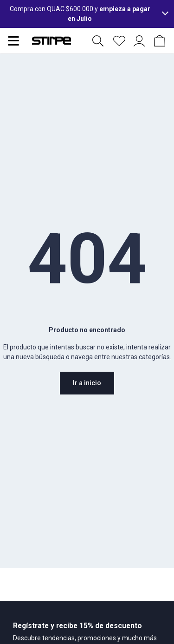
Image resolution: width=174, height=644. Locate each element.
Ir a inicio (87, 383)
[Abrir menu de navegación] (13, 41)
